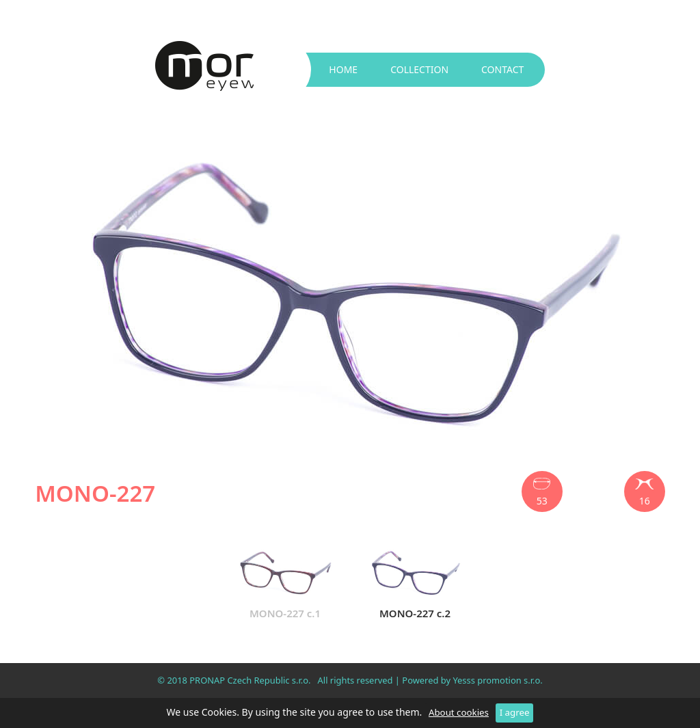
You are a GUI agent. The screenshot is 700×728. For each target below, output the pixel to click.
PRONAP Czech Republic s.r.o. (250, 680)
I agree (515, 712)
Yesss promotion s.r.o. (497, 680)
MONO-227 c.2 (415, 582)
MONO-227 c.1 (285, 582)
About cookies (459, 712)
